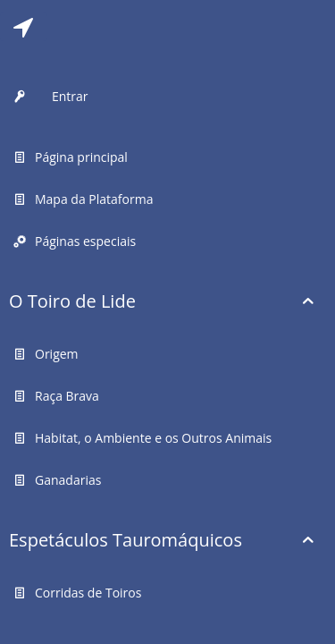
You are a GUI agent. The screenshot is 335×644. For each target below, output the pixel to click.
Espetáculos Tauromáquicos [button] (126, 540)
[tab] (23, 27)
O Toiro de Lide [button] (72, 301)
